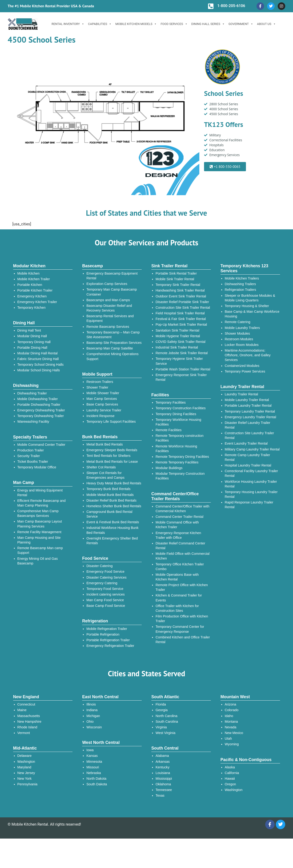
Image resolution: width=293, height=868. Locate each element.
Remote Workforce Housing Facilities (176, 449)
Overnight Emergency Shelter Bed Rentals (112, 541)
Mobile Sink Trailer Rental (175, 279)
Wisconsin (94, 727)
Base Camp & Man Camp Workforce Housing (252, 314)
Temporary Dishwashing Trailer (41, 416)
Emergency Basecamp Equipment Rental (112, 276)
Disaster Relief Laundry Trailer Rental (248, 425)
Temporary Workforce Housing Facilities (178, 422)
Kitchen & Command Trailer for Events (179, 598)
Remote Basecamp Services (108, 327)
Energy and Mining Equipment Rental (40, 493)
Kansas (92, 756)
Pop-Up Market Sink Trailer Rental (181, 324)
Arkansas (163, 762)
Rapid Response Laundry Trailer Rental (249, 505)
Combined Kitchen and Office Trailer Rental (183, 640)
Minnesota (94, 762)
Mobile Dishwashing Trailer (38, 399)
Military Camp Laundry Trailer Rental (252, 449)
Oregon (230, 784)
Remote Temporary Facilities (177, 462)
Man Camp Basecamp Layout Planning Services (40, 524)
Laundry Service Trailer (104, 410)
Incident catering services (105, 594)
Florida (161, 704)
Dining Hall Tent (29, 330)
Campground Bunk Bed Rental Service (109, 514)
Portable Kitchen (30, 285)
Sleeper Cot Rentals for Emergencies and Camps (105, 475)
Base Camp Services (102, 404)
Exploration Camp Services (107, 284)
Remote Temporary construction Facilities (180, 438)
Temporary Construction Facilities (181, 408)
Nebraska (94, 773)
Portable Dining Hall (32, 348)
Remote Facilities (169, 430)
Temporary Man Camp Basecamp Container (112, 292)
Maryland (24, 767)
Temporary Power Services (245, 371)
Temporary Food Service (105, 589)
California (232, 773)
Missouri (93, 767)
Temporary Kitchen (32, 308)
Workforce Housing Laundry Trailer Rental (251, 484)
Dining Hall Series (208, 24)
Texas (160, 795)
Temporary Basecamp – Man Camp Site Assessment (113, 335)
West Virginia (165, 733)
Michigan (93, 716)
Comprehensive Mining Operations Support (112, 356)
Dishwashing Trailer (32, 393)
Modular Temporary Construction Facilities (180, 476)
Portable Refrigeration (103, 634)
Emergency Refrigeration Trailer (110, 646)
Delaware (25, 756)
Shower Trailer (97, 387)
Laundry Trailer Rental (241, 394)
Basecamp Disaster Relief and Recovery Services (109, 308)
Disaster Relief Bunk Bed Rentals (111, 500)
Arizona (231, 704)
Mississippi (164, 779)
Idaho (229, 716)
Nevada (231, 727)
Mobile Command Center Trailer (41, 445)
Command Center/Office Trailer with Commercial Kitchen (182, 509)
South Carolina (167, 722)
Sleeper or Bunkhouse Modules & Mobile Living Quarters (250, 298)
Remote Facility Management (39, 532)
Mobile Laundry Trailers (242, 328)
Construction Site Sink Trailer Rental (183, 308)
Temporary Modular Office (37, 467)
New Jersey (26, 773)
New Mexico (234, 733)
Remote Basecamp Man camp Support (40, 550)
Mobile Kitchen (28, 273)
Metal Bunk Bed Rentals (104, 444)
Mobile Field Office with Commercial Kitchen (183, 556)
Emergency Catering (102, 583)
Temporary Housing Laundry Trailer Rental (251, 494)
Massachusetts (29, 716)
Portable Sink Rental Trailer (176, 273)
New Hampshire (29, 722)
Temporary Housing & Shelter (247, 306)
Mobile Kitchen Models (136, 24)
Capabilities (100, 24)
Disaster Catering (99, 566)
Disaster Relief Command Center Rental (180, 546)
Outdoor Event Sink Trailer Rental (181, 296)
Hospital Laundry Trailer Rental (248, 465)
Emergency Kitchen (32, 296)
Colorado (232, 710)
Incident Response (100, 416)
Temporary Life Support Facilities (111, 422)
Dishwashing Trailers (240, 284)
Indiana (92, 710)
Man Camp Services (102, 399)
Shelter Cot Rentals (101, 467)
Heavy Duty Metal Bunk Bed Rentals (114, 483)
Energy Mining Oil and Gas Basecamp (38, 561)
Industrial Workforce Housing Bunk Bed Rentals (112, 530)
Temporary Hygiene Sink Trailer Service (179, 361)
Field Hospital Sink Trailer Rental (180, 313)
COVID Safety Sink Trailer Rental (181, 342)
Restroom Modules (239, 339)
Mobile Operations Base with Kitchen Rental (177, 577)
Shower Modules (237, 333)
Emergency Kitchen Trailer (37, 302)
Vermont (24, 733)
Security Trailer (29, 456)
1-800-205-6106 (231, 6)
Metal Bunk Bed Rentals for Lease (112, 462)
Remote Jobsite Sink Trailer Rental (182, 353)
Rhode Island (27, 727)
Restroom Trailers (100, 382)
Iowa (90, 750)
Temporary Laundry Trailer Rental (250, 411)
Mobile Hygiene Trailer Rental (178, 336)
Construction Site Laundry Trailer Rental (249, 435)
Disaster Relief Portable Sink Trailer (182, 302)
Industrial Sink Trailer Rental (177, 347)
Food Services (174, 24)
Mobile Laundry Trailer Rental (247, 400)
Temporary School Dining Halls (41, 365)
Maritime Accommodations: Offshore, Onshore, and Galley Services (248, 355)
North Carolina (167, 716)
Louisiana (163, 773)
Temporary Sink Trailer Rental (178, 285)
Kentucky (163, 767)
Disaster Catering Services (106, 577)
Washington (26, 762)
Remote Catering (238, 322)
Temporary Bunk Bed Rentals (108, 489)
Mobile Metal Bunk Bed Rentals (110, 495)
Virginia (161, 727)
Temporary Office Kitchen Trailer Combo (180, 567)
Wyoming (232, 744)
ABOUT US (266, 24)
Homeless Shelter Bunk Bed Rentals (114, 506)
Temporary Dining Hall (34, 342)
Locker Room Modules (242, 345)
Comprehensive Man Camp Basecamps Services (38, 513)
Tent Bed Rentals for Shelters (108, 456)
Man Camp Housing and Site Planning (39, 540)
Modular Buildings (169, 468)
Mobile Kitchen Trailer (34, 279)
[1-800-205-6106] (211, 6)
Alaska (230, 767)
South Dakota (97, 784)
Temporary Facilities (171, 402)
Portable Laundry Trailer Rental (248, 406)
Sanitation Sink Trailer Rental (177, 330)
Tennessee (164, 790)
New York (25, 779)
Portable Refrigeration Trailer (108, 640)
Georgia (162, 710)
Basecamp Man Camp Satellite (110, 348)
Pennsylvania (28, 784)
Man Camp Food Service (105, 600)
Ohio (90, 722)
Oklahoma (163, 784)
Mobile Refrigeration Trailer (107, 629)
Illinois (91, 704)
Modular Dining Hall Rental (38, 353)
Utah (228, 738)
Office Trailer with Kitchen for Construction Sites (177, 608)
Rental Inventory (68, 24)
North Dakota (96, 779)
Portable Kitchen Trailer (35, 290)
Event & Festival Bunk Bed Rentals (113, 522)
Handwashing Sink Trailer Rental (180, 290)
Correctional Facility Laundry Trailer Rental (251, 473)
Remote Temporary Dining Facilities (182, 457)
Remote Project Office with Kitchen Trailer (182, 587)
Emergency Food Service (105, 572)
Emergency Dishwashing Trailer (41, 410)
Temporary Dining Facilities (176, 414)
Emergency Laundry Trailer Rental (250, 417)
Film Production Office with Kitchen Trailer (182, 619)
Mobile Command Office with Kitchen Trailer (177, 525)
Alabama (162, 756)
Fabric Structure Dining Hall (38, 359)
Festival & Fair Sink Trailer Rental (181, 319)
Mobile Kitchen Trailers (242, 278)
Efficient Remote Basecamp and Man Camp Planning (42, 503)
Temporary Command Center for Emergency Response (180, 629)
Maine (22, 710)
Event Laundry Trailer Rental (246, 443)
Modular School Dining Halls (39, 370)
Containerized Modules (242, 366)
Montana (231, 722)
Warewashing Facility (33, 422)
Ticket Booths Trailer (33, 462)
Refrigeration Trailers (241, 290)
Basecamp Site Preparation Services (114, 343)
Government (241, 24)
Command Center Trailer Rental (179, 517)
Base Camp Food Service (106, 606)
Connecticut (26, 704)
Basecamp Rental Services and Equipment (110, 318)
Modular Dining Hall (32, 336)
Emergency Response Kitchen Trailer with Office (178, 535)
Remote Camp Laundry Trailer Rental (247, 457)
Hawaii (230, 779)
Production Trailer (31, 450)
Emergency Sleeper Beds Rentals (112, 450)
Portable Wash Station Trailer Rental (183, 369)
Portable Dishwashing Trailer (39, 405)
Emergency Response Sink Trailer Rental (181, 377)
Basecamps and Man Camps (108, 300)
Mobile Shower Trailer (103, 393)
